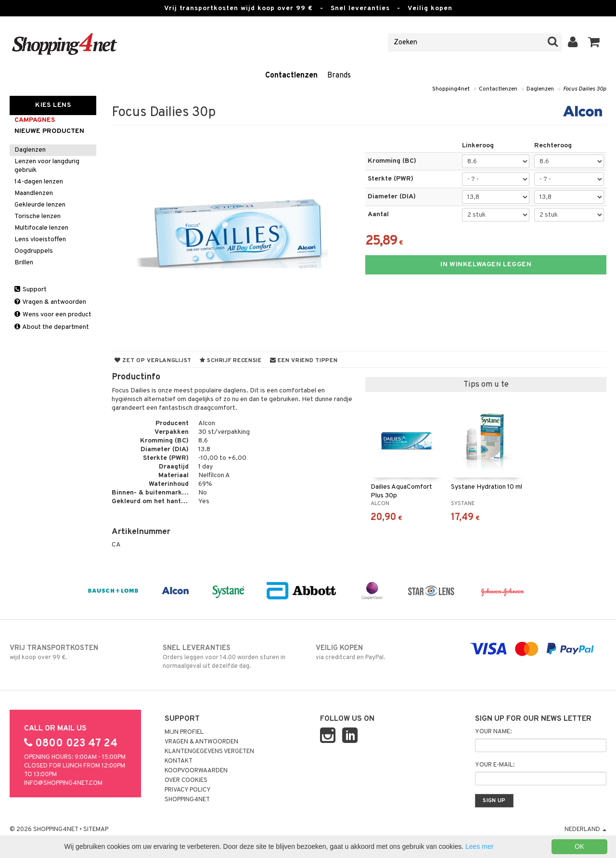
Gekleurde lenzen (40, 205)
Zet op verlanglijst (153, 361)
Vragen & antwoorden (50, 302)
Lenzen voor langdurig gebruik (47, 166)
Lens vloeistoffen (40, 240)
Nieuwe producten (49, 131)
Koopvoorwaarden (196, 771)
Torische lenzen (38, 216)
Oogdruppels (34, 251)
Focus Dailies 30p (585, 89)
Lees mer (479, 846)
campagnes (35, 120)
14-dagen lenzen (39, 182)
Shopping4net (451, 89)
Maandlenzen (34, 193)
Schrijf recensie (231, 361)
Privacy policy (188, 790)
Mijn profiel (184, 732)
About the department (52, 327)
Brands (339, 76)
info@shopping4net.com (63, 783)
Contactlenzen (291, 76)
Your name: (493, 732)
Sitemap (96, 830)
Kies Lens (53, 105)
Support (31, 290)
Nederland (585, 830)
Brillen (24, 263)
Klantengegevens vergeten (209, 752)
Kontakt (179, 761)
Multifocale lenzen (41, 228)
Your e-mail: (495, 765)
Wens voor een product (53, 315)
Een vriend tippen (304, 361)
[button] (594, 42)
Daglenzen (540, 89)
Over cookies (186, 780)
